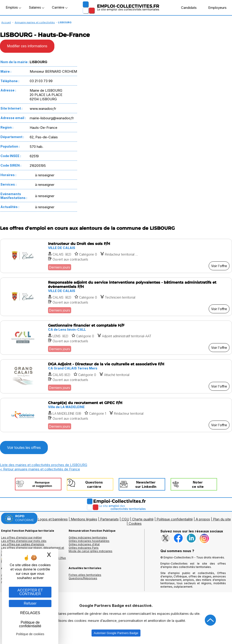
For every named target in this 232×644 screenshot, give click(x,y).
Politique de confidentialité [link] (30, 624)
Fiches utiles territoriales (85, 575)
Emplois (13, 7)
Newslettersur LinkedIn (146, 484)
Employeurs (215, 7)
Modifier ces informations (27, 46)
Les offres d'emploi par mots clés (24, 541)
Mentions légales (84, 519)
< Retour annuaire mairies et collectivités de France (40, 469)
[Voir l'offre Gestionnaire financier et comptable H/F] (116, 338)
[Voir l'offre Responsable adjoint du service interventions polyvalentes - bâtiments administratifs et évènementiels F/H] (116, 297)
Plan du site (222, 519)
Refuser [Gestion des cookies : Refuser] (30, 603)
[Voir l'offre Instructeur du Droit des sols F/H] (116, 256)
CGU (125, 519)
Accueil (6, 22)
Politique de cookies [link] (30, 634)
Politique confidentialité (175, 519)
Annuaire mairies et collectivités (35, 22)
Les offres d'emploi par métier (22, 537)
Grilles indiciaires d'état (84, 544)
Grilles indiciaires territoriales (88, 537)
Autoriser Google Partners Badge (116, 633)
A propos (203, 519)
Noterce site (198, 484)
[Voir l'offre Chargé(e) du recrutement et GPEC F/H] (116, 415)
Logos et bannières (53, 519)
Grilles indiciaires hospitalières (89, 541)
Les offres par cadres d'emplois (23, 544)
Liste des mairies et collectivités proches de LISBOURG (44, 465)
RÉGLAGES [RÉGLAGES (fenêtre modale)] (30, 613)
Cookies (135, 523)
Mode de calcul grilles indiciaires (91, 551)
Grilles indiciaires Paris (84, 548)
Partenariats (109, 519)
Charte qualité (143, 519)
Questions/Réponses (83, 578)
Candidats (186, 7)
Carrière (60, 7)
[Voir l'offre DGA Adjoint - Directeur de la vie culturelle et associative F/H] (116, 376)
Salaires (36, 7)
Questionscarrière (94, 484)
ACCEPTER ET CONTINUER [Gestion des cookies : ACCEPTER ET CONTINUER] (30, 592)
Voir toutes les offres (24, 448)
